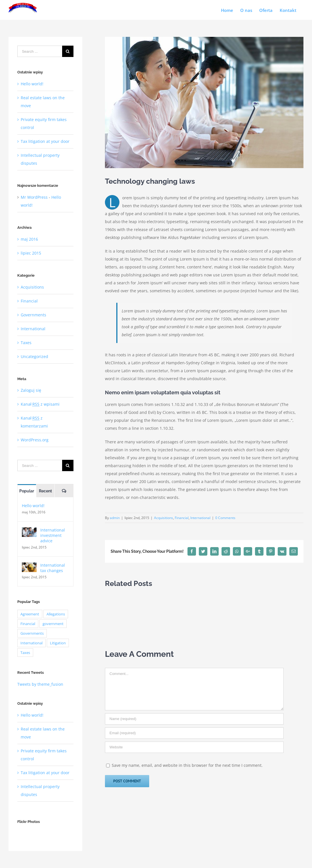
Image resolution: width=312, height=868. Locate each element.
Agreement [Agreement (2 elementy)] (30, 614)
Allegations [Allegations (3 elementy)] (56, 614)
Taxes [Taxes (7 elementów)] (25, 653)
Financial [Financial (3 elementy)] (28, 624)
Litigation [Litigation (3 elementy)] (58, 643)
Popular (27, 491)
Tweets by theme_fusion (40, 684)
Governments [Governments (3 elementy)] (32, 633)
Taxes (26, 343)
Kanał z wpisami (40, 404)
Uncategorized (34, 356)
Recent (45, 491)
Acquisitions (164, 518)
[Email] (194, 733)
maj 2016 (29, 239)
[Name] (194, 719)
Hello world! (32, 84)
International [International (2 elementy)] (31, 643)
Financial (182, 518)
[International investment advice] (29, 531)
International (200, 518)
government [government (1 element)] (53, 624)
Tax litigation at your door (45, 141)
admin (115, 518)
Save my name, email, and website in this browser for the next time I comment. (187, 765)
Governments (33, 315)
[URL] (194, 747)
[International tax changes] (29, 566)
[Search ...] (40, 51)
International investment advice (53, 535)
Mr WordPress (34, 197)
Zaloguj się (31, 390)
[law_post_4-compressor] (204, 102)
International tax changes (53, 568)
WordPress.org (35, 440)
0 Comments (225, 518)
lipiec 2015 (31, 253)
